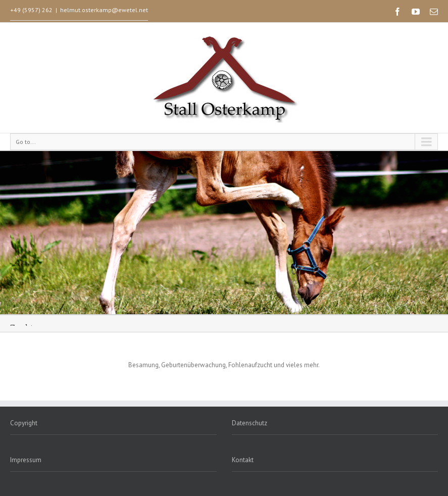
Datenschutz (250, 423)
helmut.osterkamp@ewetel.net (104, 10)
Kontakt (243, 460)
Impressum (26, 460)
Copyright (24, 423)
